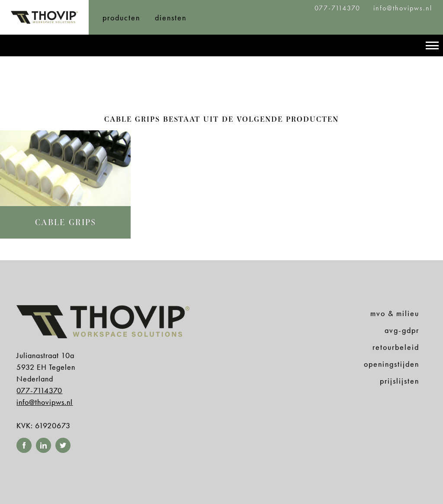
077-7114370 (339, 8)
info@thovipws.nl (403, 8)
